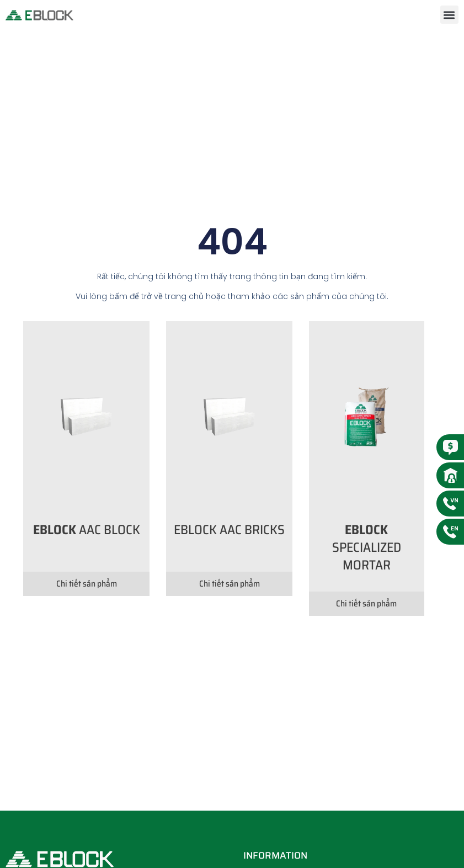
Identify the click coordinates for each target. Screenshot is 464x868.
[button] (449, 15)
